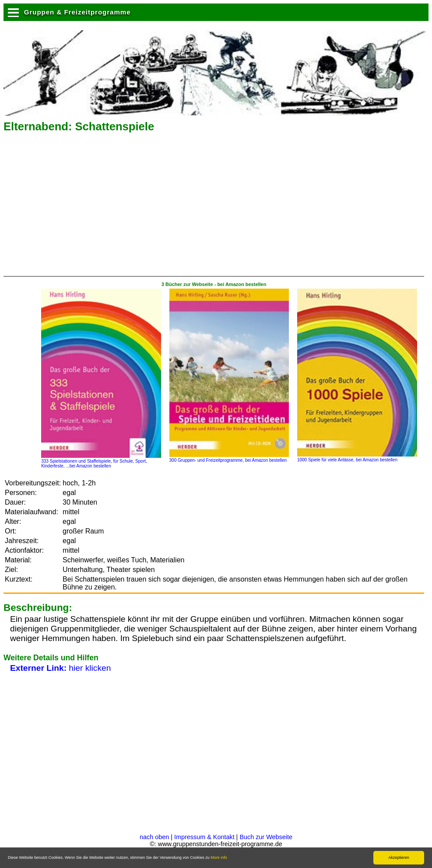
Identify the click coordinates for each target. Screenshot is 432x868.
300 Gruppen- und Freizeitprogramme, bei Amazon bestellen (229, 458)
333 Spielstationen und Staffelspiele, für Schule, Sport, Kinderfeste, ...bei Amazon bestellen (101, 461)
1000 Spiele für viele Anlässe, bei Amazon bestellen (357, 457)
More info (219, 858)
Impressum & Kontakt (204, 837)
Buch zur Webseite (266, 837)
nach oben (154, 837)
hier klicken (60, 668)
